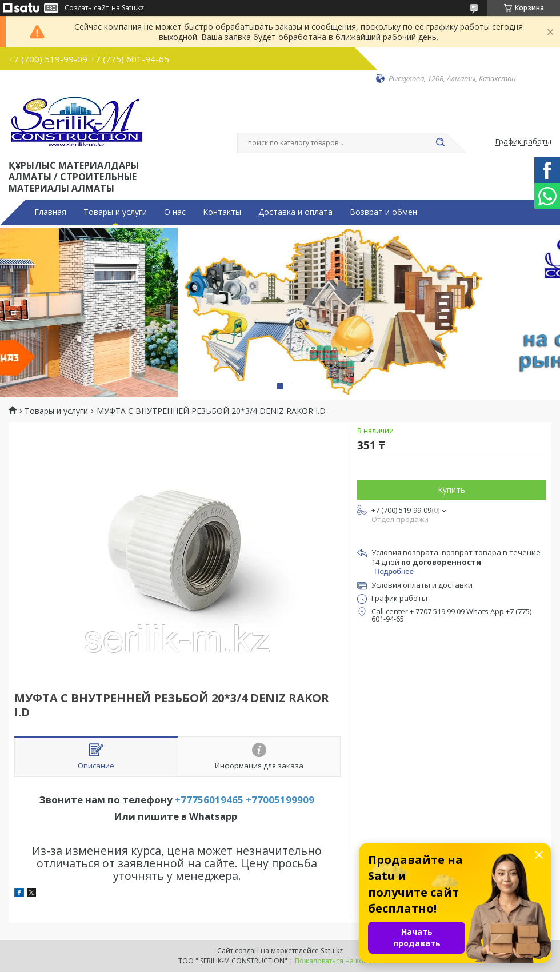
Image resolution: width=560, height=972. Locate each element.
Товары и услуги (115, 212)
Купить (451, 490)
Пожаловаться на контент (339, 961)
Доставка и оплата (295, 212)
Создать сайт (87, 8)
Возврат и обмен (383, 212)
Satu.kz (332, 951)
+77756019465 (209, 800)
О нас (175, 212)
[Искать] (440, 143)
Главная (50, 212)
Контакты (222, 212)
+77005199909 (280, 800)
